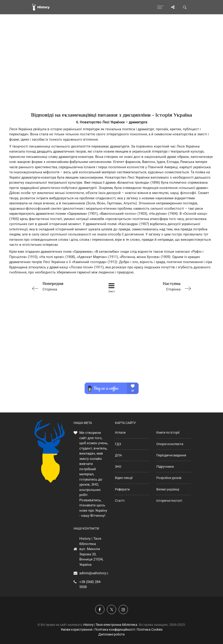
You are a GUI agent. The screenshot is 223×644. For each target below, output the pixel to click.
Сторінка (62, 286)
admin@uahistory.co (95, 573)
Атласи (120, 432)
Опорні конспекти (170, 444)
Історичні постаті (169, 501)
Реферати (122, 489)
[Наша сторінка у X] (111, 609)
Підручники (165, 467)
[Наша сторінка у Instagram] (123, 609)
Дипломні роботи (111, 634)
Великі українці (168, 489)
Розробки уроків (169, 478)
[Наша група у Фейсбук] (100, 609)
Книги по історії (168, 432)
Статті (120, 501)
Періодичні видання (171, 455)
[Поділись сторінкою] (173, 7)
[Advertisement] (111, 71)
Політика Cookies (150, 629)
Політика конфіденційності (115, 629)
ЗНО (118, 467)
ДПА (118, 455)
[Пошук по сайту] (185, 7)
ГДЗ (118, 444)
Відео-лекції (124, 478)
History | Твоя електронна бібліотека (110, 625)
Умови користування (77, 629)
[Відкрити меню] (160, 7)
